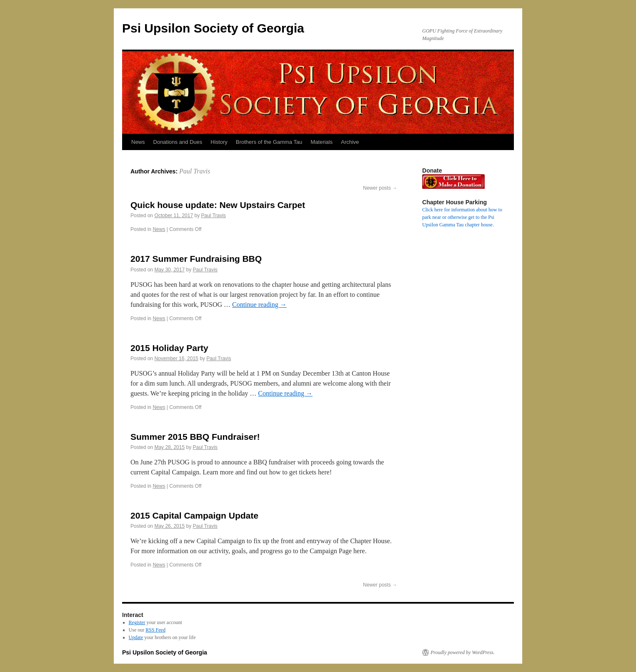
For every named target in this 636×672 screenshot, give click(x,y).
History (219, 142)
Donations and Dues (178, 142)
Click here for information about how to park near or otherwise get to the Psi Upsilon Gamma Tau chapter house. (462, 217)
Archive (350, 142)
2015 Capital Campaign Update (194, 515)
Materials (322, 142)
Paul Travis (195, 171)
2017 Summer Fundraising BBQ (196, 259)
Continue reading (259, 305)
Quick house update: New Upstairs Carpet (218, 205)
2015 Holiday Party (169, 348)
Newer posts (380, 188)
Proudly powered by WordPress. (463, 652)
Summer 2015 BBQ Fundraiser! (195, 437)
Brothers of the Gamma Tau (269, 142)
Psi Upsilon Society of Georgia (213, 28)
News (138, 142)
